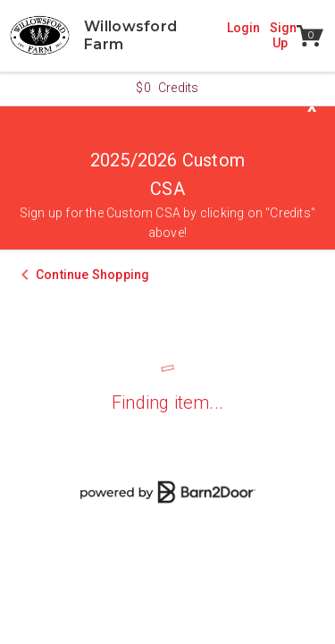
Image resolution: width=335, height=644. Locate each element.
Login (244, 28)
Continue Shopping (92, 275)
